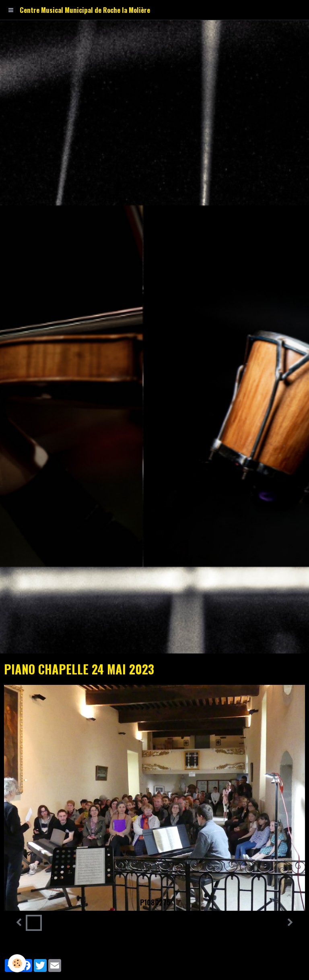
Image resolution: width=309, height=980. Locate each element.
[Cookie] (17, 963)
